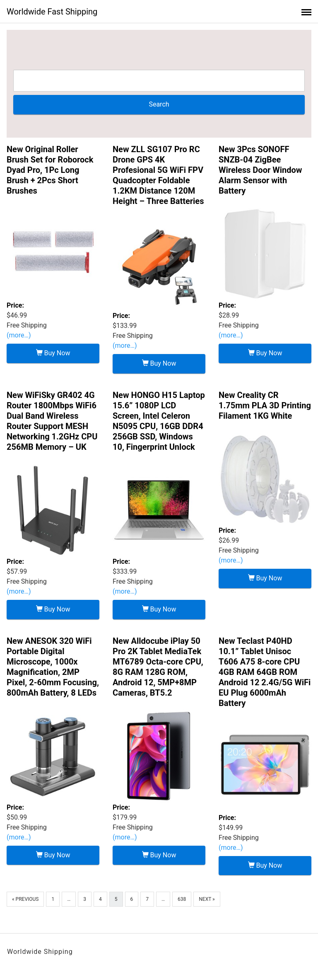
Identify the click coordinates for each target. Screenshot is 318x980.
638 (182, 899)
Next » (207, 899)
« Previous (25, 899)
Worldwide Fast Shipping (52, 12)
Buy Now (53, 353)
